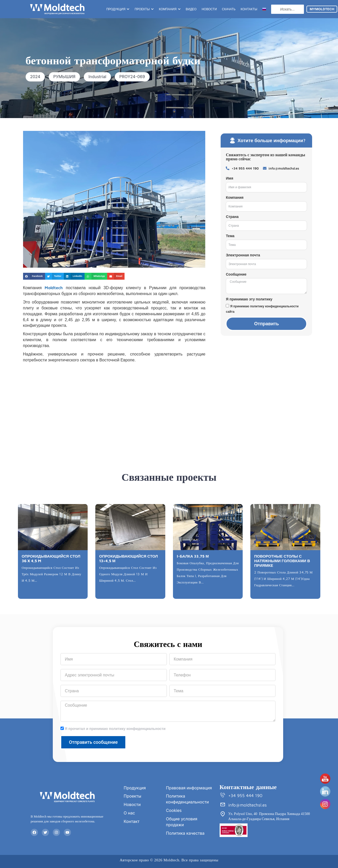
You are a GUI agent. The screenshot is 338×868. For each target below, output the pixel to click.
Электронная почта (243, 255)
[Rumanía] (114, 404)
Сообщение (236, 274)
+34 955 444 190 (245, 796)
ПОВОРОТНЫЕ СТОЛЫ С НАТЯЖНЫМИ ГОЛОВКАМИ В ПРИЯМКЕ (282, 561)
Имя (229, 178)
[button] (35, 77)
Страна (232, 217)
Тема (230, 236)
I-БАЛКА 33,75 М (193, 556)
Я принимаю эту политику (249, 299)
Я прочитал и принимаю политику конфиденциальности (115, 729)
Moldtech (54, 288)
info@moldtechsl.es (248, 805)
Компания (235, 197)
